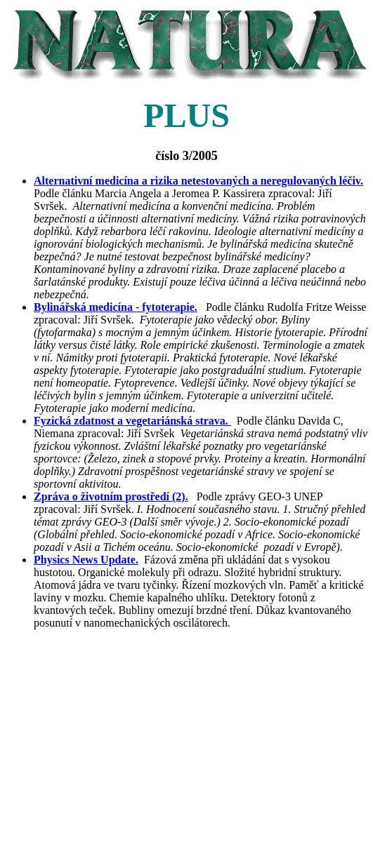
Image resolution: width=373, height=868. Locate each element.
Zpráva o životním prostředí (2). (111, 496)
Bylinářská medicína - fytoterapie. (116, 307)
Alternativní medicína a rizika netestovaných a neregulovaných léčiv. (198, 181)
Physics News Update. (86, 560)
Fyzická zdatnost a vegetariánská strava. (132, 421)
